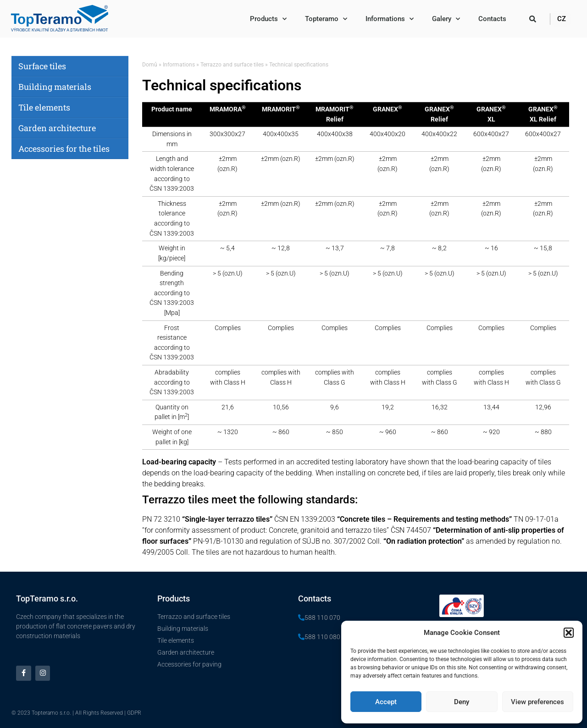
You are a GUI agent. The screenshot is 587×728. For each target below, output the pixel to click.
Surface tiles (42, 66)
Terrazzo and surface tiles (232, 65)
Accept (386, 702)
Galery (446, 19)
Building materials (55, 87)
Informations (390, 19)
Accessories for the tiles (64, 149)
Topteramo (326, 19)
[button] (569, 633)
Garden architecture (57, 128)
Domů (150, 65)
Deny (462, 702)
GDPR (134, 713)
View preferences (537, 702)
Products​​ (268, 19)
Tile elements (44, 107)
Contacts (492, 19)
